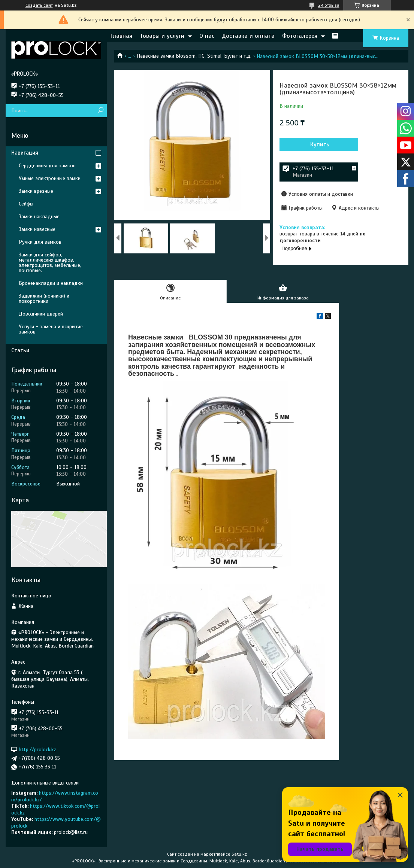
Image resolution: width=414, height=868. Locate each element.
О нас (207, 36)
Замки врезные (36, 191)
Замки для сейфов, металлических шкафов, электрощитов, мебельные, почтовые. (50, 263)
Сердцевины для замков (47, 166)
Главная (121, 36)
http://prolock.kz (37, 750)
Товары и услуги (162, 36)
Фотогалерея (300, 36)
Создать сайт (39, 5)
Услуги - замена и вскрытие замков (51, 329)
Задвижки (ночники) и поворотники (44, 299)
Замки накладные (39, 217)
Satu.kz (239, 854)
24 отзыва (329, 5)
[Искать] (100, 111)
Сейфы (26, 204)
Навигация (25, 153)
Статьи (20, 350)
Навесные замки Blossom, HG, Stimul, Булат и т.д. (194, 56)
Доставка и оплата (248, 36)
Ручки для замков (40, 242)
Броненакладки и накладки (51, 283)
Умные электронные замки (50, 178)
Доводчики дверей (41, 314)
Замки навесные (37, 229)
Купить (320, 144)
